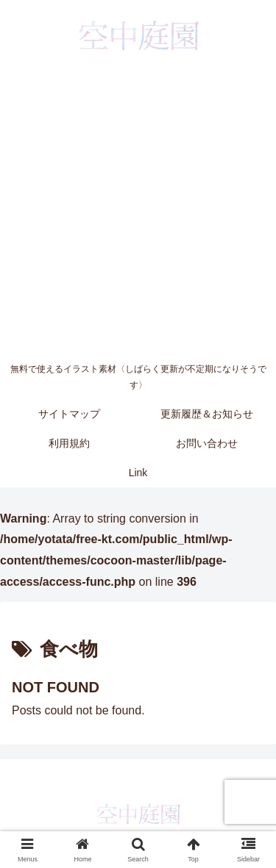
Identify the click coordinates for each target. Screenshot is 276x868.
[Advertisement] (138, 211)
